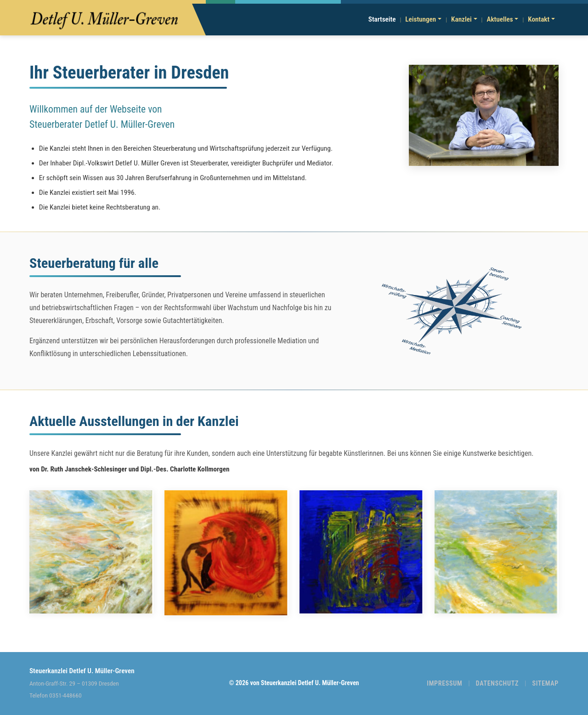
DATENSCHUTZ (497, 683)
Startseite (382, 19)
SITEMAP (545, 683)
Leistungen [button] (421, 19)
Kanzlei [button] (461, 19)
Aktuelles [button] (500, 19)
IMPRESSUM (444, 683)
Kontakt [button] (539, 19)
